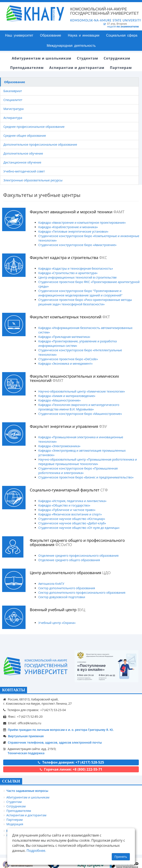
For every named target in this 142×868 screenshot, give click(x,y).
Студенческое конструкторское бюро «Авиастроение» (77, 245)
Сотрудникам (16, 806)
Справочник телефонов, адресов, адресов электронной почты (55, 742)
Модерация (15, 824)
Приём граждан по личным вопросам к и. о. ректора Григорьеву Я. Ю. (61, 730)
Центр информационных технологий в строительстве (77, 277)
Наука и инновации (84, 35)
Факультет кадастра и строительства (68, 258)
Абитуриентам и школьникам (28, 797)
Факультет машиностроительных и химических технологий (74, 378)
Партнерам (14, 820)
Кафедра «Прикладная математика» (64, 337)
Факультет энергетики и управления (68, 426)
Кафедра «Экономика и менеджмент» (65, 364)
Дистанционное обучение (22, 162)
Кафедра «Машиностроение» (60, 400)
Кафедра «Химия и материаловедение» (67, 396)
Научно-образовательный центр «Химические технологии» (82, 391)
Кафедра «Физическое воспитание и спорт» (70, 514)
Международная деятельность (71, 46)
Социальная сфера (122, 35)
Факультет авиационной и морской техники (77, 212)
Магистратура (14, 109)
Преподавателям (19, 811)
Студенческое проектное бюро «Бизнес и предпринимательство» (86, 477)
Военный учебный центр (57, 610)
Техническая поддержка (26, 753)
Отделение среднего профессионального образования (78, 556)
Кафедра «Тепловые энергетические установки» (73, 231)
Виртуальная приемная (26, 736)
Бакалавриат (13, 91)
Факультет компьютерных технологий (70, 317)
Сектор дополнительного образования (67, 588)
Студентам (14, 802)
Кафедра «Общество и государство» (64, 505)
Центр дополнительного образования (70, 573)
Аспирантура (13, 118)
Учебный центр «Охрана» (57, 623)
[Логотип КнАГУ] (36, 666)
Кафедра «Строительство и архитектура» (68, 273)
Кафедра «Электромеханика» (59, 446)
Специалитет (13, 100)
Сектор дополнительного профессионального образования (82, 593)
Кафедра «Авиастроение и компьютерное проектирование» (82, 223)
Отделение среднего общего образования (69, 560)
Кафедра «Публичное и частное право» (67, 510)
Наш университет (19, 35)
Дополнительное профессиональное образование (40, 144)
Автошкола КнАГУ (51, 584)
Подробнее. (36, 851)
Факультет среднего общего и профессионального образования (77, 542)
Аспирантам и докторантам (26, 815)
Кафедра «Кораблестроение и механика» (68, 227)
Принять (121, 857)
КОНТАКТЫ (14, 690)
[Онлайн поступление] (106, 666)
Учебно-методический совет (24, 171)
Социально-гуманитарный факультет (69, 490)
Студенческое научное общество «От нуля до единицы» (79, 528)
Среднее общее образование (25, 136)
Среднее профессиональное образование (34, 127)
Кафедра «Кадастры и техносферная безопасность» (76, 268)
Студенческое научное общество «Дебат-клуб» (72, 523)
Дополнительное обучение (23, 153)
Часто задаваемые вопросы (27, 791)
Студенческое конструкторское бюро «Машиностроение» (80, 414)
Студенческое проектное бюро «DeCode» (68, 359)
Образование (51, 35)
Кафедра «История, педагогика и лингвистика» (72, 501)
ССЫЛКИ (11, 781)
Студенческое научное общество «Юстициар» (72, 519)
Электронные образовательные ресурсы (33, 180)
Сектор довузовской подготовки (62, 597)
